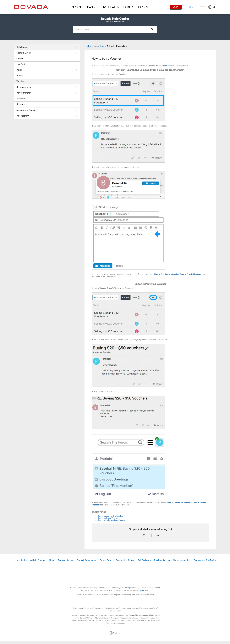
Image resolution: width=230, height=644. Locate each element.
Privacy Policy (106, 560)
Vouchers (101, 46)
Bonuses (47, 104)
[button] (78, 7)
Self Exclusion (144, 560)
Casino (47, 59)
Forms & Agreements (87, 560)
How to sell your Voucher (108, 518)
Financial (47, 99)
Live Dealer (110, 7)
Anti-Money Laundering (179, 560)
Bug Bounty (160, 560)
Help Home (47, 47)
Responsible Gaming (125, 560)
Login (190, 7)
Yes (143, 535)
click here (144, 590)
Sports (78, 7)
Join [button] (176, 7)
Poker (128, 7)
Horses (142, 7)
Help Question (119, 46)
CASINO (92, 7)
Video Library (47, 116)
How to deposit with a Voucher (110, 516)
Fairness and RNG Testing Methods (209, 560)
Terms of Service (66, 560)
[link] (21, 560)
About (52, 560)
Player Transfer (47, 93)
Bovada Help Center (115, 19)
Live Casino (47, 64)
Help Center (21, 560)
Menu (203, 7)
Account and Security (47, 110)
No (157, 535)
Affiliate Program (38, 560)
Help (89, 46)
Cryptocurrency (47, 87)
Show (152, 29)
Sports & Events (47, 53)
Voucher (47, 81)
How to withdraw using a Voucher (112, 520)
